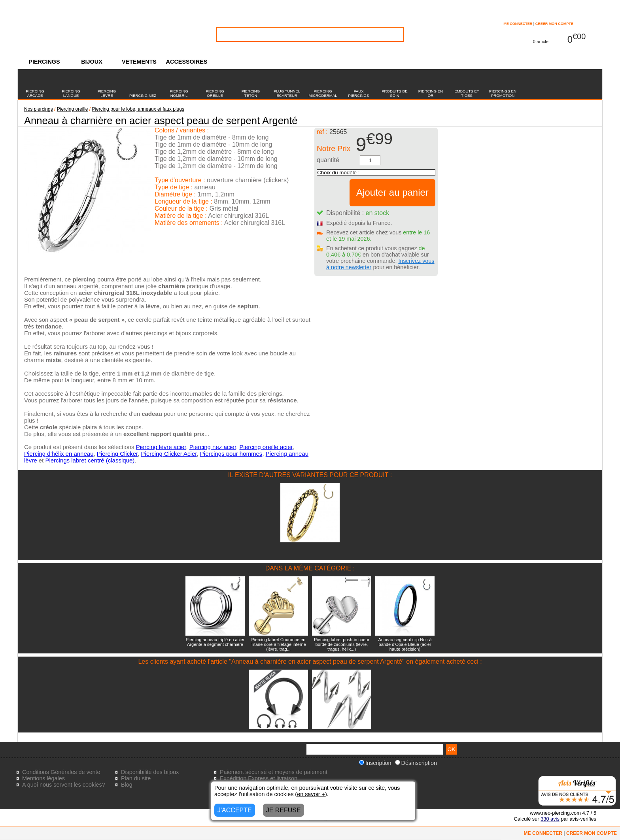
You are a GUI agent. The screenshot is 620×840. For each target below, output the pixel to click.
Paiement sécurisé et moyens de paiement (274, 772)
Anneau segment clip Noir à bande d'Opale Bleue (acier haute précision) (405, 644)
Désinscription (416, 763)
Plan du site (136, 778)
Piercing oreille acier (266, 447)
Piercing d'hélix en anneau (59, 454)
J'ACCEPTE (235, 810)
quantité (328, 160)
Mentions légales (43, 778)
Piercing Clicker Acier (169, 454)
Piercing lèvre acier (161, 447)
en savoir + (311, 794)
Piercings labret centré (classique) (90, 460)
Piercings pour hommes (231, 454)
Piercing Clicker (117, 454)
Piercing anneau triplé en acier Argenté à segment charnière (215, 642)
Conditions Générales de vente (61, 772)
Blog (127, 785)
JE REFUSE (284, 810)
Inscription (375, 763)
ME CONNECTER (518, 24)
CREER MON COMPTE (554, 24)
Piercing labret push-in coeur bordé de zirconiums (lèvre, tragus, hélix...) (342, 644)
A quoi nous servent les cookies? (64, 785)
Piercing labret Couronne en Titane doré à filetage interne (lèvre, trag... (278, 644)
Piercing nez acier (213, 447)
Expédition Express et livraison (259, 778)
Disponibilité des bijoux (150, 772)
